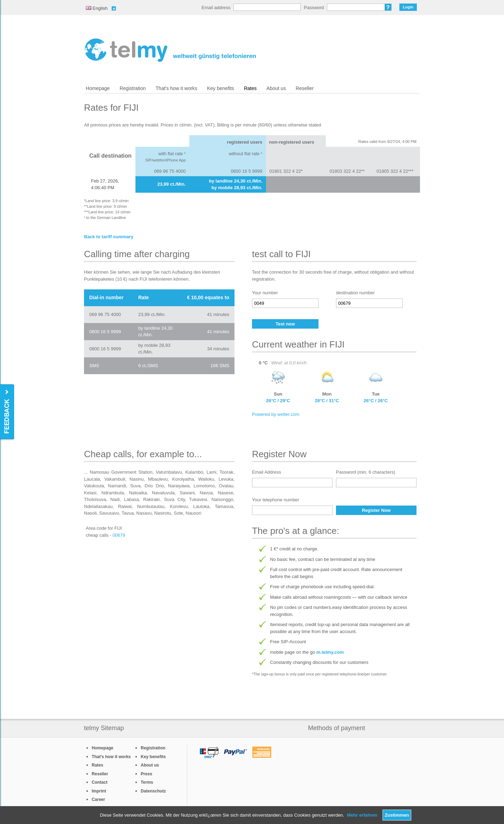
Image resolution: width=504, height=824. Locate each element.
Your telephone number (276, 500)
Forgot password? (388, 7)
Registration (133, 88)
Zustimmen (397, 815)
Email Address (267, 472)
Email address (216, 8)
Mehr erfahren (362, 815)
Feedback (8, 412)
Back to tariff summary (109, 237)
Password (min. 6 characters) (366, 472)
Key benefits (220, 88)
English (97, 8)
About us (276, 88)
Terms (147, 782)
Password (314, 8)
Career (98, 799)
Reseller (305, 88)
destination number (355, 293)
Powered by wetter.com (276, 414)
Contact (100, 782)
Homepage (98, 88)
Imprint (99, 791)
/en (170, 50)
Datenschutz (153, 791)
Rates (250, 88)
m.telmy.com (330, 652)
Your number (265, 293)
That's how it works (177, 88)
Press (146, 774)
